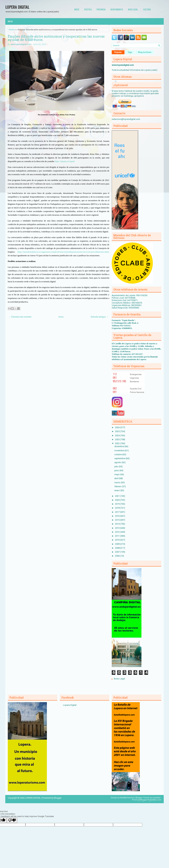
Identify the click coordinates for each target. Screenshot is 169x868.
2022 (118, 443)
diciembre (119, 446)
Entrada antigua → (100, 317)
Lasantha (156, 798)
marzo (118, 482)
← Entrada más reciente (20, 317)
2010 (118, 540)
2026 (118, 427)
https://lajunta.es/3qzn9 (65, 161)
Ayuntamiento (117, 9)
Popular (118, 52)
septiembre (120, 458)
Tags (130, 52)
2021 (118, 496)
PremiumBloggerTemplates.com (147, 800)
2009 (118, 544)
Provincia (101, 9)
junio (117, 470)
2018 (118, 508)
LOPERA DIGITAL (17, 7)
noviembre (120, 450)
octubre (118, 454)
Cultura (147, 9)
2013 (118, 528)
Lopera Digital (70, 705)
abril (117, 478)
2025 (118, 431)
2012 (118, 532)
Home (12, 30)
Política (88, 9)
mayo (117, 474)
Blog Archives (145, 52)
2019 (118, 504)
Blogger (58, 798)
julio (117, 466)
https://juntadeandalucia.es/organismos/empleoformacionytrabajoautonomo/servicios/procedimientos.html (63, 252)
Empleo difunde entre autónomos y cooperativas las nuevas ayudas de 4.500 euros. (56, 38)
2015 (118, 520)
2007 (118, 552)
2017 (118, 512)
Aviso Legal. (133, 9)
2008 (118, 548)
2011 (118, 536)
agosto (118, 462)
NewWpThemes (127, 798)
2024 (118, 435)
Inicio (77, 9)
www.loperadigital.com (21, 44)
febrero (118, 486)
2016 (118, 516)
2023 (118, 439)
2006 (118, 556)
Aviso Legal (119, 679)
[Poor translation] (12, 820)
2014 (118, 524)
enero (117, 490)
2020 (118, 500)
